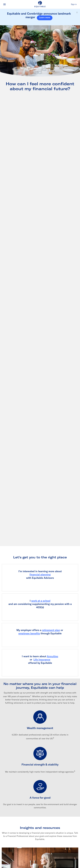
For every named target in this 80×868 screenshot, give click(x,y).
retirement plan (51, 630)
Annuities (53, 656)
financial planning (40, 574)
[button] (77, 13)
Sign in (74, 4)
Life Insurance (42, 660)
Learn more (45, 17)
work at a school (41, 601)
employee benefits (29, 633)
